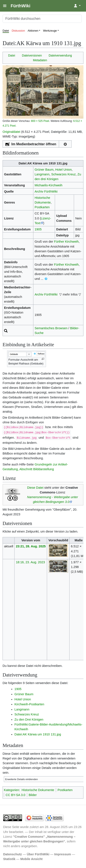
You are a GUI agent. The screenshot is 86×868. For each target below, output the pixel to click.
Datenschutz (13, 854)
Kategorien (11, 790)
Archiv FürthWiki (46, 191)
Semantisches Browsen (51, 328)
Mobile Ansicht (31, 859)
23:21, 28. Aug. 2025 (31, 546)
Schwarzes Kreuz (63, 174)
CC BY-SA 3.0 (15, 795)
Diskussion (18, 31)
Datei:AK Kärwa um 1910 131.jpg (38, 734)
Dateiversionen (32, 55)
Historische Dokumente (38, 790)
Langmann (42, 174)
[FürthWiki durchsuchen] (42, 19)
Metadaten (40, 60)
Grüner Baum (44, 170)
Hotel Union (63, 170)
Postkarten (42, 207)
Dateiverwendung (60, 55)
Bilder (33, 795)
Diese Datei (35, 488)
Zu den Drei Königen (29, 720)
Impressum (63, 854)
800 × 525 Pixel (40, 121)
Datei (6, 31)
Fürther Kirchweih (66, 242)
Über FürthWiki (38, 854)
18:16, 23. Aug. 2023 (30, 562)
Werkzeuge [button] (50, 31)
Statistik (9, 859)
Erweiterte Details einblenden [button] (21, 779)
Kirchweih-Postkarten (29, 704)
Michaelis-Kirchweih (49, 185)
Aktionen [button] (33, 31)
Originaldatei (11, 132)
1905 (38, 229)
